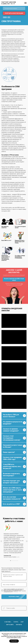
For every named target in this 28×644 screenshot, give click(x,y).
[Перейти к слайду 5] (15, 561)
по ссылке (16, 592)
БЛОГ (22, 622)
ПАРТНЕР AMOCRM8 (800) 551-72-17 (9, 3)
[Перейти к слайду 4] (14, 561)
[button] (14, 280)
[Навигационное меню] (25, 3)
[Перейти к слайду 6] (16, 561)
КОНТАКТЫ (19, 625)
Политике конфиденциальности (18, 635)
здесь (22, 284)
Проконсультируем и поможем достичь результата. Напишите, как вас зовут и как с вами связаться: (14, 570)
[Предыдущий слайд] (1, 541)
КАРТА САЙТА (10, 625)
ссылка (18, 557)
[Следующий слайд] (27, 541)
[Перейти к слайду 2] (12, 561)
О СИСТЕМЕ (7, 622)
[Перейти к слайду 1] (10, 561)
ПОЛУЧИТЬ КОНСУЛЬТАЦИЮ (14, 13)
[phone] (14, 8)
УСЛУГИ (16, 622)
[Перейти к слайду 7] (18, 561)
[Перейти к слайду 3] (13, 561)
